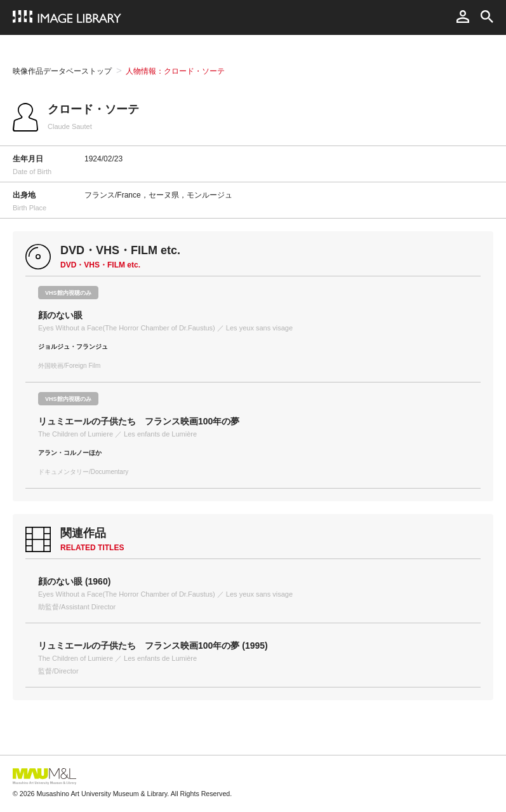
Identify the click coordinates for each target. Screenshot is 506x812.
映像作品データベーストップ (62, 71)
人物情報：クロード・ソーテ (175, 71)
